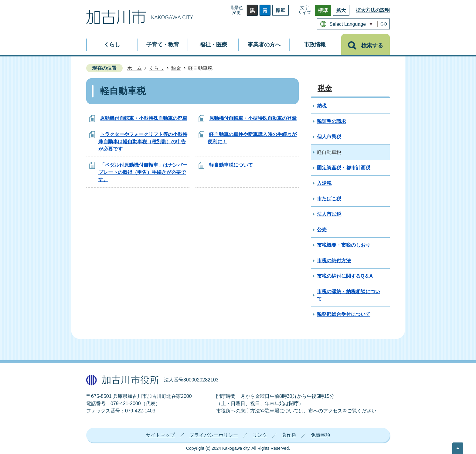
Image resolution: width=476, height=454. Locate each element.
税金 (176, 68)
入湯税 (324, 183)
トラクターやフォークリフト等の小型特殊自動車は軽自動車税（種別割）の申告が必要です (143, 142)
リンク (260, 435)
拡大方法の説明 (373, 10)
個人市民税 (329, 137)
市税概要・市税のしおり (344, 245)
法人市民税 (329, 214)
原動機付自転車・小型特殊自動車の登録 (253, 118)
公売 (322, 230)
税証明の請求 (331, 121)
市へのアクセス (325, 411)
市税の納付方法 (334, 261)
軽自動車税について (231, 165)
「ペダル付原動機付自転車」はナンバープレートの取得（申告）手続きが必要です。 (143, 172)
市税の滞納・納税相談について (348, 295)
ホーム (134, 68)
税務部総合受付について (344, 314)
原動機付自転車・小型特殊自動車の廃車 (144, 118)
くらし (156, 68)
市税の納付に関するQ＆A (345, 276)
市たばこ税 (329, 199)
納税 (322, 106)
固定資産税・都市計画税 (344, 168)
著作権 (289, 435)
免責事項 (321, 435)
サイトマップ (160, 435)
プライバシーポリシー (214, 435)
